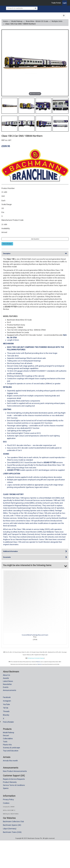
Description (35, 254)
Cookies (6, 803)
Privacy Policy (8, 799)
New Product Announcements (15, 771)
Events (6, 687)
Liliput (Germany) (10, 829)
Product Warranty (10, 782)
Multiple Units (57, 21)
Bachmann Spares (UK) (12, 825)
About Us (7, 675)
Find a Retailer (8, 722)
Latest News (8, 681)
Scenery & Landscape (11, 748)
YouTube (6, 704)
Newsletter (7, 684)
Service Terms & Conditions (14, 785)
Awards (6, 678)
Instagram (7, 701)
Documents (35, 557)
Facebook (7, 697)
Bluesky (6, 715)
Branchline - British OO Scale (38, 21)
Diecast (6, 735)
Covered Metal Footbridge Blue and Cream (35, 635)
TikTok (6, 708)
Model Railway (18, 21)
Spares (6, 788)
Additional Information (35, 551)
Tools (5, 742)
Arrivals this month (10, 761)
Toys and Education (11, 751)
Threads (6, 711)
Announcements (10, 690)
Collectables (8, 739)
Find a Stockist (7, 244)
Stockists (40, 664)
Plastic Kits (7, 745)
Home (6, 21)
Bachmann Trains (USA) (12, 832)
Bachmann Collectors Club (13, 821)
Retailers (38, 662)
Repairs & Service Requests (14, 779)
